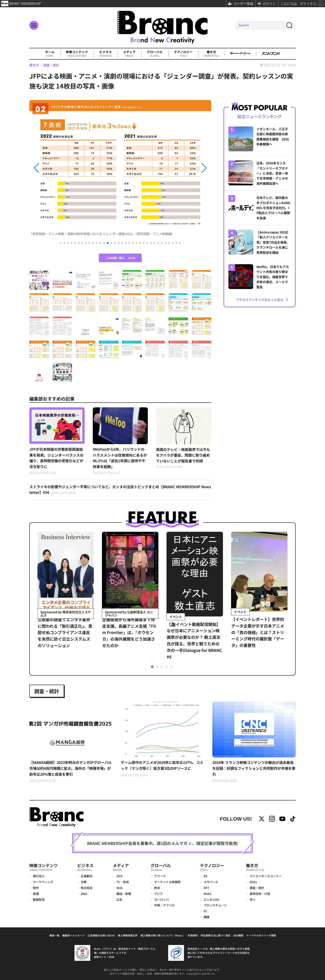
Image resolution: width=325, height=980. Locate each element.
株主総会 (87, 888)
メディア (129, 54)
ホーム (50, 54)
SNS (119, 876)
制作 (36, 888)
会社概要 (238, 935)
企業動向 (87, 876)
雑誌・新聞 (124, 894)
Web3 (207, 894)
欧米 (157, 888)
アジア (158, 894)
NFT (206, 888)
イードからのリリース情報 (261, 935)
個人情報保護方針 (128, 935)
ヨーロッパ (161, 899)
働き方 (211, 54)
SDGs (253, 882)
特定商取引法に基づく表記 (216, 935)
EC (205, 911)
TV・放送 (123, 882)
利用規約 (193, 935)
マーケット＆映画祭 (167, 882)
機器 (207, 917)
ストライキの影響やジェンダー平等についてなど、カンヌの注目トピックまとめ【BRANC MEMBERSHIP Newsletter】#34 (120, 490)
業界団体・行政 (260, 894)
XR (205, 876)
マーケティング (43, 882)
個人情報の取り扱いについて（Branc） (163, 935)
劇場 (36, 894)
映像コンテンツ (77, 54)
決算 (84, 882)
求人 (253, 899)
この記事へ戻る (120, 258)
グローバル (155, 54)
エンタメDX (211, 899)
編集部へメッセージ (73, 935)
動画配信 (39, 899)
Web (120, 888)
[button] (57, 168)
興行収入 (39, 876)
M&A (84, 894)
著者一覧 (54, 935)
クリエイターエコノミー (266, 876)
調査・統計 (47, 691)
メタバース (211, 882)
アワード (160, 876)
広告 (119, 899)
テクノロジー (183, 54)
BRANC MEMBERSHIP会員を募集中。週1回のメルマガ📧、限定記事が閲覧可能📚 (162, 843)
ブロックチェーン (215, 905)
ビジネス (106, 54)
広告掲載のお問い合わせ (101, 935)
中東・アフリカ (164, 905)
